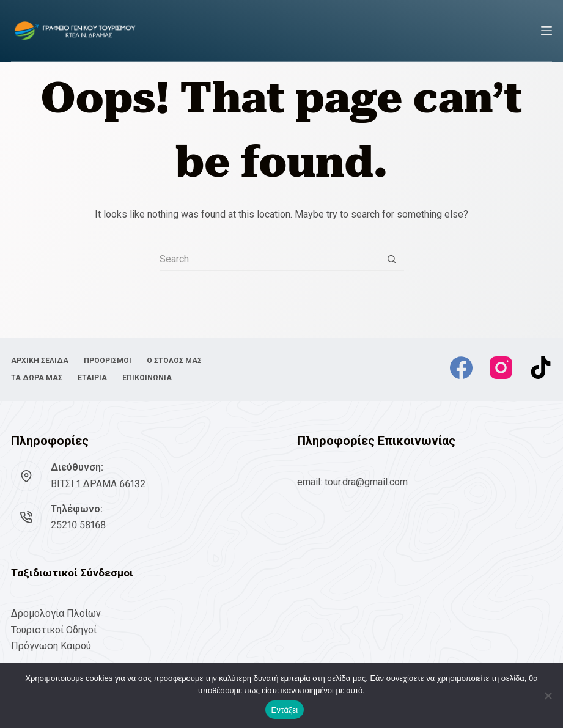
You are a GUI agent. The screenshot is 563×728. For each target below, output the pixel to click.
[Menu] (546, 31)
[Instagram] (501, 368)
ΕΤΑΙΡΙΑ (92, 378)
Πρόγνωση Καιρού (51, 646)
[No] (548, 696)
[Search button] (392, 259)
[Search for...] (270, 259)
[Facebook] (461, 368)
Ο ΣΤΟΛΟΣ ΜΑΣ (174, 361)
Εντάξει (285, 710)
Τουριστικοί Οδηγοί (54, 630)
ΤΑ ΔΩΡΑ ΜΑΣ (37, 378)
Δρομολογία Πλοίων (56, 613)
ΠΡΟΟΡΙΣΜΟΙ (108, 361)
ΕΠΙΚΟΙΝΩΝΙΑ (147, 378)
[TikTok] (541, 368)
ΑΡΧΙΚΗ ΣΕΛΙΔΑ (40, 361)
